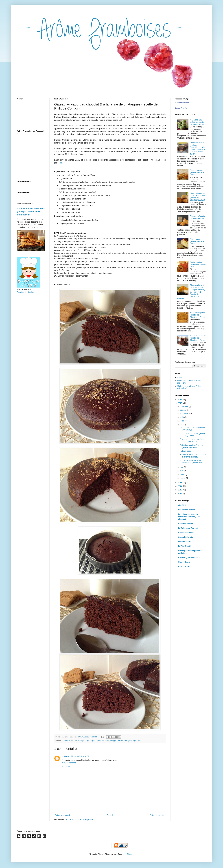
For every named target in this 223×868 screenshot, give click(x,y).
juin (182, 425)
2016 (180, 403)
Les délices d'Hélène (187, 510)
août (182, 417)
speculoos (137, 741)
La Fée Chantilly (185, 546)
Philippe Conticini (117, 741)
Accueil (110, 815)
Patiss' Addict (184, 567)
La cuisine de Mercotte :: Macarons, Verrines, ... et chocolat (189, 517)
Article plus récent (62, 815)
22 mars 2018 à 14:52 (80, 756)
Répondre (66, 767)
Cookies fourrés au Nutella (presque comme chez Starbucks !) (31, 212)
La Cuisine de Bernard (188, 528)
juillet (183, 421)
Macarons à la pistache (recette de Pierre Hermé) (197, 122)
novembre (185, 406)
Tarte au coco (185, 451)
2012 (180, 494)
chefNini (182, 505)
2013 (180, 490)
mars (182, 475)
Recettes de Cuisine (25, 292)
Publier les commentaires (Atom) (79, 819)
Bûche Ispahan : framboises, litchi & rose (198, 265)
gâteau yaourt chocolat (95, 741)
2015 (180, 483)
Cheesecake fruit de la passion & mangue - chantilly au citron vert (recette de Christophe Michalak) (191, 292)
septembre (185, 414)
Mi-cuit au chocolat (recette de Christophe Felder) (198, 338)
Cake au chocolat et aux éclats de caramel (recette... (192, 440)
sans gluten (128, 741)
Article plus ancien (157, 815)
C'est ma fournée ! (186, 524)
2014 (180, 486)
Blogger (130, 854)
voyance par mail (69, 763)
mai (182, 467)
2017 (180, 400)
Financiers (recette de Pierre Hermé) (198, 217)
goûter (107, 741)
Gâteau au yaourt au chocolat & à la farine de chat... (193, 456)
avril (182, 471)
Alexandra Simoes (182, 103)
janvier (183, 478)
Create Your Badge (182, 108)
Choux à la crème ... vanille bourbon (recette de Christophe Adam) (197, 197)
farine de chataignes (78, 741)
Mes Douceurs (185, 542)
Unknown (66, 756)
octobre (183, 410)
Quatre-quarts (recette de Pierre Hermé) (197, 242)
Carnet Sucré (184, 562)
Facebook (66, 741)
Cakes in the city (186, 537)
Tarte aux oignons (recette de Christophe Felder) (198, 315)
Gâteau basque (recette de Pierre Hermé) (197, 173)
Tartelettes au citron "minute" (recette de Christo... (191, 446)
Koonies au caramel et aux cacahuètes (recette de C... (192, 462)
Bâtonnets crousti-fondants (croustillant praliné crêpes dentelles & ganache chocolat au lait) (198, 148)
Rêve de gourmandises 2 (189, 558)
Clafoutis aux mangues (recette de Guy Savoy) (192, 435)
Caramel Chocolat (186, 533)
